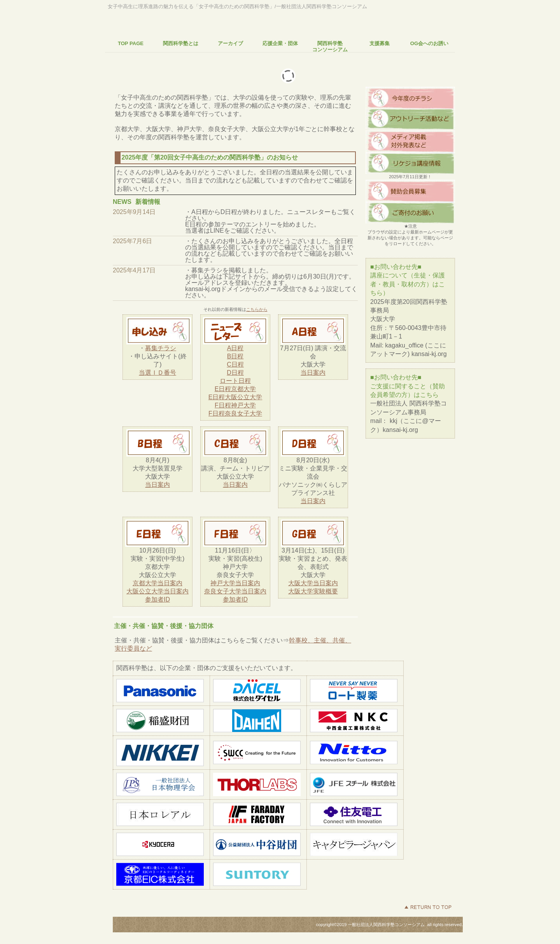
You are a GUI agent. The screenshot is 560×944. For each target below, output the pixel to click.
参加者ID (157, 599)
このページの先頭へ (428, 907)
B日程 (235, 356)
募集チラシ (161, 348)
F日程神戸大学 (235, 405)
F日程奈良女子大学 (235, 413)
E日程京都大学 (235, 389)
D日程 (235, 373)
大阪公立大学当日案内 (157, 591)
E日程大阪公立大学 (235, 397)
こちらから (257, 309)
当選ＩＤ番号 (157, 373)
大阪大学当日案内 (313, 583)
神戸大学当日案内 (235, 583)
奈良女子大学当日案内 (235, 591)
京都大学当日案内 (157, 583)
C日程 (235, 364)
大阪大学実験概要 (313, 591)
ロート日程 (235, 381)
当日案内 (313, 373)
